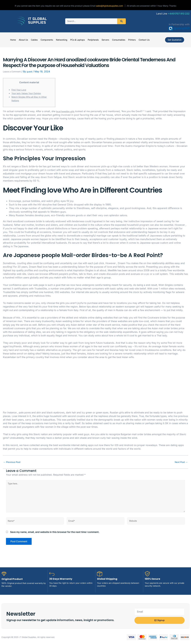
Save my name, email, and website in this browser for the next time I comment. (55, 536)
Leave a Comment (13, 71)
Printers (132, 40)
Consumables (119, 40)
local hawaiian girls (67, 111)
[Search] (122, 21)
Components (47, 40)
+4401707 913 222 (179, 14)
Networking (62, 40)
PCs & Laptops (78, 40)
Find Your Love (20, 90)
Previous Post (13, 462)
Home (13, 40)
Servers (105, 40)
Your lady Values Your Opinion (29, 93)
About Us (23, 40)
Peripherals (93, 40)
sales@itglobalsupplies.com (110, 6)
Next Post (181, 462)
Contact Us (144, 40)
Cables (34, 40)
